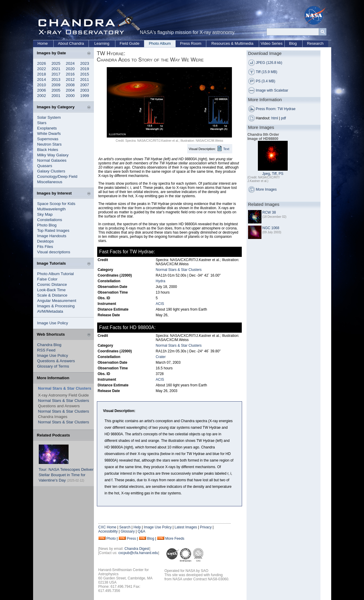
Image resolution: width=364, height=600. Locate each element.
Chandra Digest (137, 549)
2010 (42, 85)
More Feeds (175, 539)
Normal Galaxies (52, 160)
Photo (111, 539)
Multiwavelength (52, 209)
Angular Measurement (57, 301)
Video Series (271, 43)
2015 (85, 74)
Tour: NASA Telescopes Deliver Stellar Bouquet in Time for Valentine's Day (66, 475)
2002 (42, 96)
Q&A (141, 531)
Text (226, 149)
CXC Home (107, 527)
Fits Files (45, 247)
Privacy (206, 527)
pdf (284, 118)
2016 (70, 74)
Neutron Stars (49, 144)
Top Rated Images (53, 230)
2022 (42, 69)
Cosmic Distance (52, 284)
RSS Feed (47, 350)
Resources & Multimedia (232, 43)
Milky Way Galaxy (53, 155)
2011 (85, 80)
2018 (42, 74)
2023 (85, 63)
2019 (85, 69)
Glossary (128, 531)
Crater (161, 357)
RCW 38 (269, 212)
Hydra (160, 281)
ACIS (160, 304)
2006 (42, 90)
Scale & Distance (52, 295)
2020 (70, 69)
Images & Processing (56, 306)
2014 (42, 80)
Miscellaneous (50, 182)
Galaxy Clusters (51, 171)
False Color (47, 279)
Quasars (45, 166)
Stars (42, 123)
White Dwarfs (49, 134)
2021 (56, 69)
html (275, 118)
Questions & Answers (56, 361)
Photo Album (160, 43)
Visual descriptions (54, 252)
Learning (102, 43)
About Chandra (71, 43)
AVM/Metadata (50, 311)
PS (281, 174)
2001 (56, 96)
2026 (42, 63)
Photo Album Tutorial (56, 274)
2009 (56, 85)
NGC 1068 (271, 228)
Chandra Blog (49, 345)
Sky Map (45, 214)
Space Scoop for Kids (56, 204)
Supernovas (48, 139)
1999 (85, 96)
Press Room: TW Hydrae (276, 109)
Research (315, 43)
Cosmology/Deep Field (57, 176)
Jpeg (266, 174)
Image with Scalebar (272, 90)
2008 (70, 85)
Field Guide (129, 43)
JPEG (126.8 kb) (269, 63)
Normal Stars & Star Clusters (64, 401)
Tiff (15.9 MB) (267, 72)
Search (125, 527)
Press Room (191, 43)
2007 (85, 85)
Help (137, 527)
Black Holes (48, 150)
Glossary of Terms (53, 366)
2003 (85, 90)
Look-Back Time (52, 290)
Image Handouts (52, 236)
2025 (56, 63)
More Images (266, 189)
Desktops (46, 241)
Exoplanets (47, 128)
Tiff (274, 174)
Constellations (50, 220)
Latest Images (186, 527)
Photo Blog (47, 225)
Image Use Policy (53, 323)
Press (131, 539)
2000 (70, 96)
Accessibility (108, 531)
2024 (70, 63)
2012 (70, 80)
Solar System (49, 117)
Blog (293, 43)
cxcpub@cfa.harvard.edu (138, 553)
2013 (56, 80)
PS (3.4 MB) (265, 81)
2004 (70, 90)
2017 (56, 74)
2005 (56, 90)
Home (43, 43)
